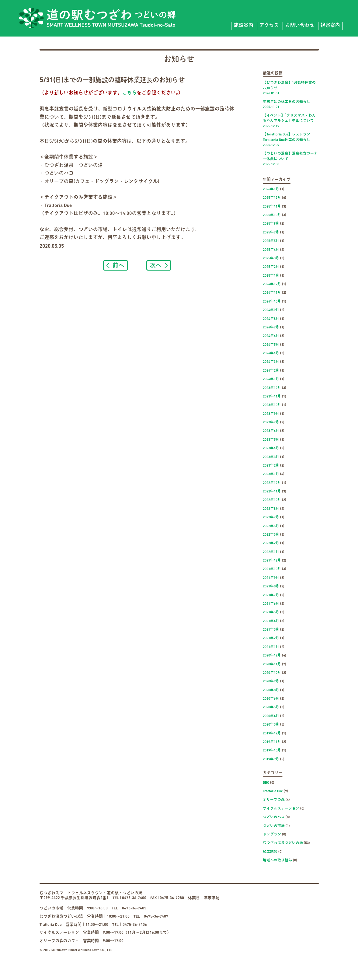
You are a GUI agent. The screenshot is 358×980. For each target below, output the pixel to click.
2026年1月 (271, 189)
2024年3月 (271, 362)
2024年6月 (271, 336)
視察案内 (330, 26)
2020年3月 (271, 725)
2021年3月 (271, 630)
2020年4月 (271, 716)
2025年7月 (271, 233)
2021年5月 (271, 612)
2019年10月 (272, 751)
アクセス (269, 26)
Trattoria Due (273, 791)
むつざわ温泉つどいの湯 (283, 843)
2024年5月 (271, 345)
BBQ (266, 783)
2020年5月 (271, 707)
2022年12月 (272, 483)
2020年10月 (272, 673)
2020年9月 (271, 681)
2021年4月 (271, 621)
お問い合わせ (300, 26)
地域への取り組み (277, 860)
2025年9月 (271, 224)
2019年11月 (272, 742)
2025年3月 (271, 258)
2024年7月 (271, 327)
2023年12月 (272, 388)
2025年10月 (272, 215)
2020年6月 (271, 699)
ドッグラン (272, 835)
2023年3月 (271, 457)
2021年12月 (272, 561)
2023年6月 (271, 431)
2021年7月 (271, 595)
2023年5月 (271, 440)
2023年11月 (272, 397)
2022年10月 (272, 500)
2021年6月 (271, 604)
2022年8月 (271, 509)
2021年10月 (272, 569)
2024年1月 (271, 379)
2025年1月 (271, 276)
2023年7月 (271, 422)
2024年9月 (271, 310)
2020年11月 (272, 664)
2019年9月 (271, 759)
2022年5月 (271, 526)
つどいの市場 (274, 826)
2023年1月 (271, 474)
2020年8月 (271, 690)
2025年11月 (272, 207)
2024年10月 (272, 302)
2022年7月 (271, 517)
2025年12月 (272, 198)
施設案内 (244, 26)
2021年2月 (271, 638)
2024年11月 (272, 293)
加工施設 (270, 852)
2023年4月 (271, 448)
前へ (118, 265)
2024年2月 (271, 371)
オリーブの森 (274, 800)
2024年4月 (271, 353)
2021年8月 (271, 586)
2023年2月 (271, 466)
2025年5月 (271, 241)
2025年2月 (271, 267)
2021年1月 (271, 647)
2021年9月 (271, 578)
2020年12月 (272, 656)
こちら (130, 93)
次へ (156, 265)
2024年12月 (272, 284)
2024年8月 (271, 319)
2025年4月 (271, 250)
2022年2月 (271, 543)
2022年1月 (271, 552)
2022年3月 (271, 535)
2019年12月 (272, 733)
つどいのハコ (274, 817)
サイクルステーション (281, 809)
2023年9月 (271, 414)
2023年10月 (272, 405)
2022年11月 (272, 492)
